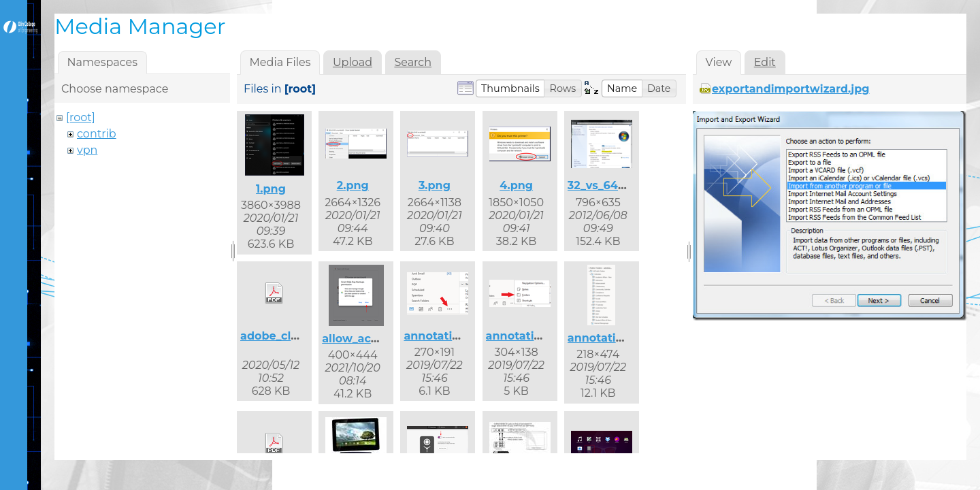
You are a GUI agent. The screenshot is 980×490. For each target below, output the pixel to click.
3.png (435, 185)
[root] (81, 117)
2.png (353, 185)
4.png (516, 185)
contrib (97, 134)
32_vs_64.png (606, 185)
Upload (353, 62)
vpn (87, 150)
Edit (765, 62)
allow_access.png (372, 339)
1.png (271, 189)
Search (413, 62)
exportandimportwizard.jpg (791, 89)
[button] (510, 88)
